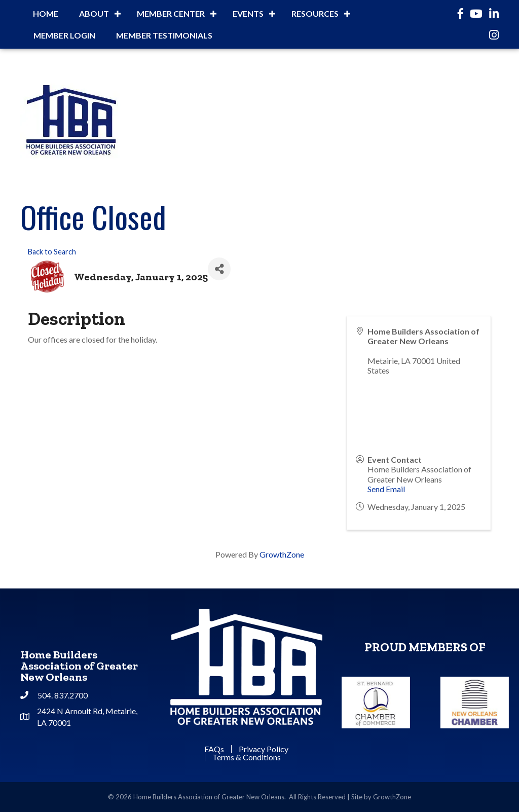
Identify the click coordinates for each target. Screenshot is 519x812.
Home (46, 13)
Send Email (386, 489)
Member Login (64, 35)
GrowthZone (282, 554)
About (94, 13)
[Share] (219, 269)
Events (248, 13)
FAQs (214, 749)
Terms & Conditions (247, 757)
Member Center (171, 13)
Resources (315, 13)
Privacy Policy (264, 749)
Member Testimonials (164, 35)
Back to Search (52, 252)
